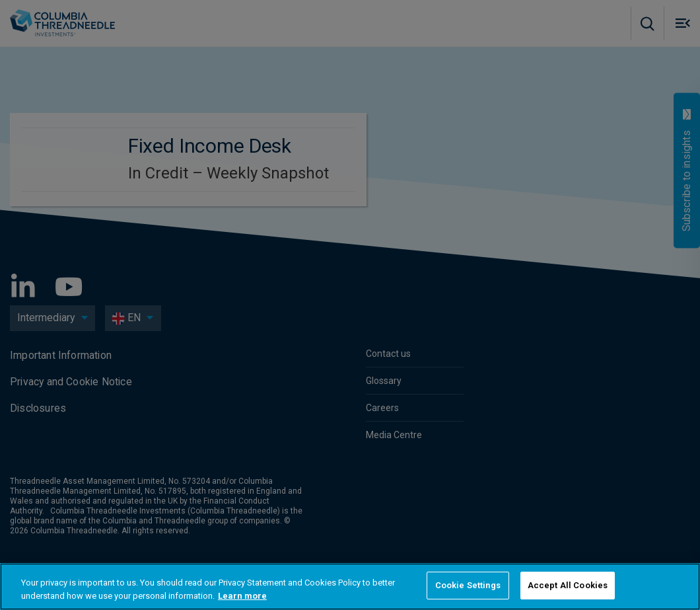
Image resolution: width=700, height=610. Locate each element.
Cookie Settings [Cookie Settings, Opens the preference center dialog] (468, 585)
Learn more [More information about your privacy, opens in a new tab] (242, 596)
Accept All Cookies (568, 585)
